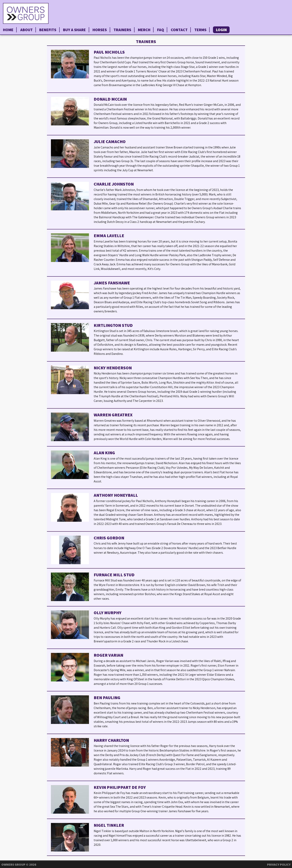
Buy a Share (74, 30)
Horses (100, 30)
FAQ (161, 30)
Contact (179, 30)
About (26, 30)
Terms (200, 30)
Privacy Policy (279, 865)
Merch (144, 30)
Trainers (122, 30)
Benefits (48, 30)
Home (8, 30)
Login (221, 30)
